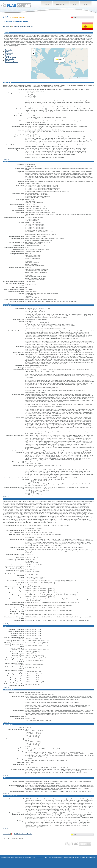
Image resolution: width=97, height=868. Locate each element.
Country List (61, 4)
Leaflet (74, 78)
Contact (3, 857)
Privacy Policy (19, 857)
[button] (63, 58)
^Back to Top (6, 159)
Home (47, 4)
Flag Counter (16, 5)
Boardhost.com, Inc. (30, 857)
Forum (86, 4)
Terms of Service (10, 857)
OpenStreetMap (83, 78)
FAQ (75, 4)
